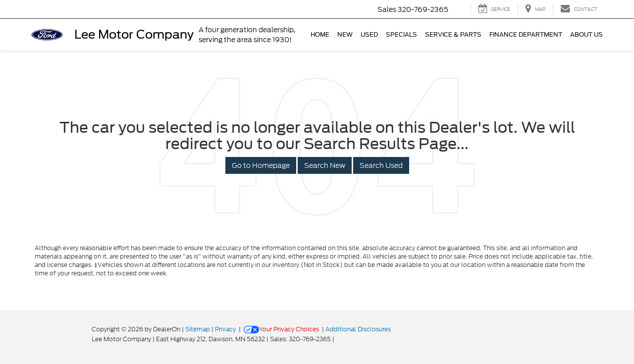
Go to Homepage (261, 165)
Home (320, 34)
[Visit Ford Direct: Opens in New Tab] (339, 339)
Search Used (381, 165)
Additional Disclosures (358, 329)
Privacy (225, 329)
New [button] (345, 34)
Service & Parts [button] (453, 34)
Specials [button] (401, 34)
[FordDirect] (60, 339)
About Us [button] (586, 34)
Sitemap (198, 329)
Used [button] (369, 34)
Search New (325, 165)
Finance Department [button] (526, 34)
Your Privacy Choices (281, 329)
